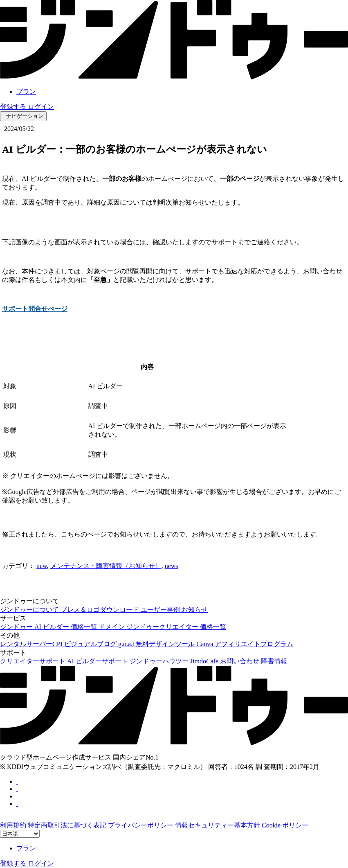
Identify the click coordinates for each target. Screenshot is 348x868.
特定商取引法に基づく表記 (68, 825)
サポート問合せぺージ (35, 309)
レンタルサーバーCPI (32, 644)
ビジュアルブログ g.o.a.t (100, 644)
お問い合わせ (240, 661)
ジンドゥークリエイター (163, 627)
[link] (174, 77)
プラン (26, 91)
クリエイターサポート (34, 661)
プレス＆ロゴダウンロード (101, 610)
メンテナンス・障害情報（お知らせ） (106, 566)
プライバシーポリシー (141, 825)
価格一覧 (85, 627)
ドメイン (112, 627)
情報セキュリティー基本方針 (218, 825)
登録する (14, 107)
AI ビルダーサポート (98, 661)
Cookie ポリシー (285, 825)
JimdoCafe (205, 661)
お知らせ (195, 610)
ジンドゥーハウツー (160, 661)
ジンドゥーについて (30, 610)
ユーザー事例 (161, 610)
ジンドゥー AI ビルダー (35, 627)
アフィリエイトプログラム (254, 644)
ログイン (41, 107)
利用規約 (14, 825)
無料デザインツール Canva (175, 644)
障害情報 (274, 661)
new (42, 566)
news (172, 566)
